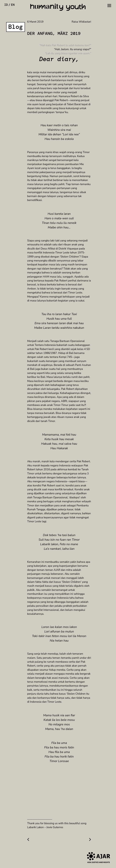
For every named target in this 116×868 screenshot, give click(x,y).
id (6, 5)
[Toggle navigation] (109, 5)
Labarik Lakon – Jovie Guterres (45, 827)
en (13, 5)
